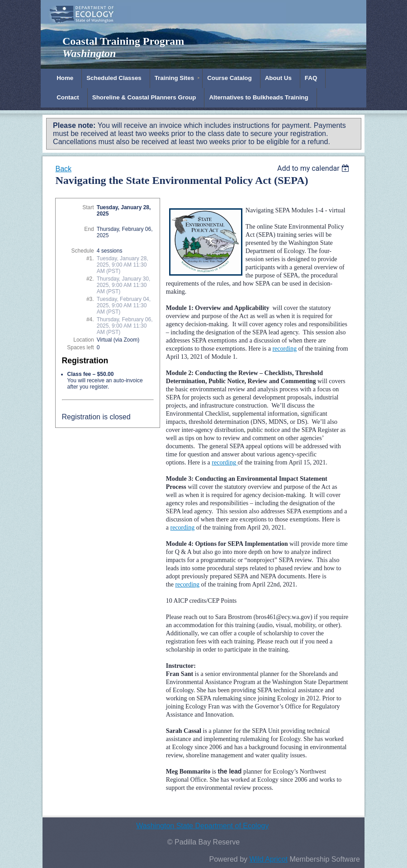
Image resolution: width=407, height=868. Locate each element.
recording (183, 528)
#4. (90, 319)
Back (63, 169)
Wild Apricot (268, 859)
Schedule (83, 251)
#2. (90, 279)
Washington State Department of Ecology (202, 826)
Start (88, 207)
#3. (90, 299)
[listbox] (315, 168)
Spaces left (80, 347)
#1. (90, 258)
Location (83, 340)
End (89, 229)
